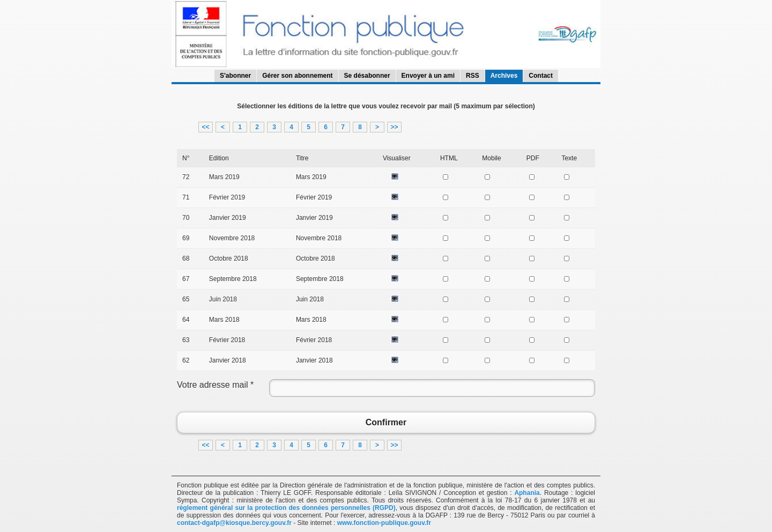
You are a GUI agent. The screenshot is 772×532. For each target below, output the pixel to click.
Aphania (527, 493)
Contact (541, 76)
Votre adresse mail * (215, 385)
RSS (473, 76)
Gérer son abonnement (297, 76)
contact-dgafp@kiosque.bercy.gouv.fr (234, 523)
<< (205, 127)
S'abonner (235, 76)
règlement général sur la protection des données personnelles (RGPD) (286, 508)
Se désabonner (367, 76)
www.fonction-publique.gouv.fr (384, 523)
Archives (504, 76)
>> (394, 127)
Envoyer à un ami (428, 76)
